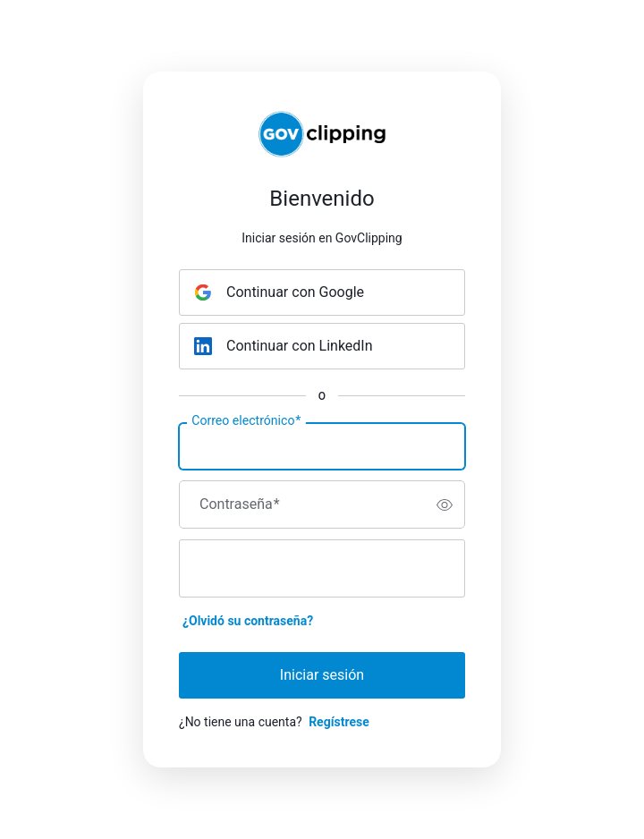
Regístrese (339, 722)
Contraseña (240, 504)
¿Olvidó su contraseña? (248, 621)
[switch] (445, 504)
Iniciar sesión (322, 675)
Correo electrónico (246, 421)
